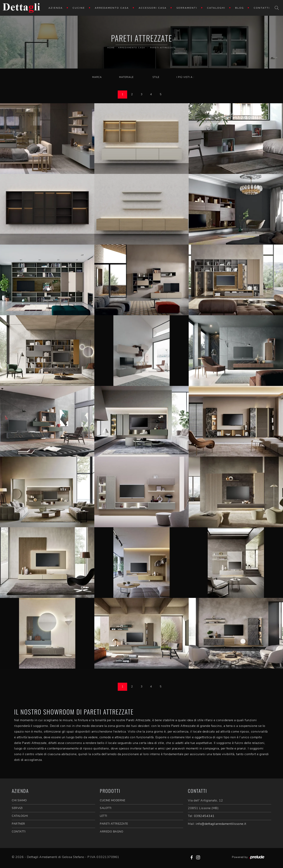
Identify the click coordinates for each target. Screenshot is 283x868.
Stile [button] (156, 77)
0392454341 (204, 816)
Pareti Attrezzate (163, 48)
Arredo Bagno (112, 832)
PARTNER (18, 824)
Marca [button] (97, 77)
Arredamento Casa (112, 8)
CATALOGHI (20, 816)
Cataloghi (216, 8)
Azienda (56, 8)
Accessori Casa (153, 8)
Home (111, 48)
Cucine (79, 8)
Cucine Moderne (113, 800)
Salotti (106, 808)
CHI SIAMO (19, 800)
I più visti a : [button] (185, 77)
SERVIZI (17, 808)
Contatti (262, 8)
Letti (103, 816)
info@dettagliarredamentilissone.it (221, 824)
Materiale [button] (126, 77)
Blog (240, 8)
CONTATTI (19, 832)
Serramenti (187, 8)
